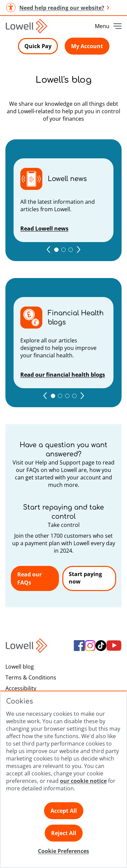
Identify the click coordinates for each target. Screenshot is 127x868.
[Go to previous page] (48, 250)
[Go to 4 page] (74, 396)
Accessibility (21, 688)
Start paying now (85, 578)
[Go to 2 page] (63, 250)
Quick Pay (38, 46)
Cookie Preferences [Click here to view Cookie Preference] (63, 851)
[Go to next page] (79, 250)
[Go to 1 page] (56, 250)
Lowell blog (20, 667)
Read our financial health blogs (63, 375)
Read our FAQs (29, 578)
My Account (87, 46)
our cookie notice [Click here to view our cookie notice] (83, 781)
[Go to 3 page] (71, 250)
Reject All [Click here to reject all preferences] (64, 833)
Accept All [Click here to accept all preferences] (64, 811)
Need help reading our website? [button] (57, 8)
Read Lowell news (44, 229)
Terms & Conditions (31, 677)
